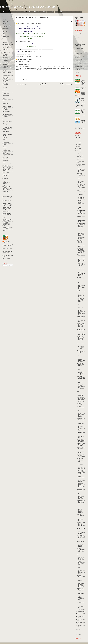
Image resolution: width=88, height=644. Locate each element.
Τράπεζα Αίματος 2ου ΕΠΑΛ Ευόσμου (7, 135)
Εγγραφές (5, 46)
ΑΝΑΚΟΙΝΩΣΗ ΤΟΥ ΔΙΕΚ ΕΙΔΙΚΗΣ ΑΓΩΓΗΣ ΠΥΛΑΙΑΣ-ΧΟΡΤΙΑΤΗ (81, 510)
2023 (78, 629)
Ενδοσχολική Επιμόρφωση (5, 60)
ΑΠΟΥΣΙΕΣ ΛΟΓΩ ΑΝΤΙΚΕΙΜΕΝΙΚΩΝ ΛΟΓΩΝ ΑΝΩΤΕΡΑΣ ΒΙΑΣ (81, 435)
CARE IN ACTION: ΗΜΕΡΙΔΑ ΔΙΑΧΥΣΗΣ (81, 445)
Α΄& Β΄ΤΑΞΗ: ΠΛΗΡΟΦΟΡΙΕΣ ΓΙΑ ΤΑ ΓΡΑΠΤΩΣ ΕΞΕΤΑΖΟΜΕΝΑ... (81, 366)
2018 (78, 143)
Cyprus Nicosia (6, 166)
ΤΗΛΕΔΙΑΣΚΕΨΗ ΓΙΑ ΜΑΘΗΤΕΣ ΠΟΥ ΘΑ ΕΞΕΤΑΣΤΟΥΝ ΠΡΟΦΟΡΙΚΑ (81, 486)
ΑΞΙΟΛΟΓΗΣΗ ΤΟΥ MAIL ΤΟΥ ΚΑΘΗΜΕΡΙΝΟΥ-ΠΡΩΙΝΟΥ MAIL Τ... (81, 605)
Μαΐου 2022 (80, 164)
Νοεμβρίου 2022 (81, 623)
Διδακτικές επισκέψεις (7, 43)
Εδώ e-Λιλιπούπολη (7, 48)
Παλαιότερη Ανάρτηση (65, 84)
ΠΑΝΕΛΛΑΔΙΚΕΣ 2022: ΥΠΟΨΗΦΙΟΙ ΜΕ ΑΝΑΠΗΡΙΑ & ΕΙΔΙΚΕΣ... (81, 421)
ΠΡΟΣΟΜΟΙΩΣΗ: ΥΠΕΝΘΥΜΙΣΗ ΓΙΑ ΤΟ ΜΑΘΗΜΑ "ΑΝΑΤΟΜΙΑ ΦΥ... (81, 226)
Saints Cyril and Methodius (78, 72)
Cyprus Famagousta (7, 164)
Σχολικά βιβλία (6, 123)
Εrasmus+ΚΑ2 (32, 12)
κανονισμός (51, 12)
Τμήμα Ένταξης (6, 131)
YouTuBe (4, 230)
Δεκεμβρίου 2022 (81, 626)
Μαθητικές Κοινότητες (7, 97)
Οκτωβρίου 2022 (81, 620)
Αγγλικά (4, 20)
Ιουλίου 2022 (80, 612)
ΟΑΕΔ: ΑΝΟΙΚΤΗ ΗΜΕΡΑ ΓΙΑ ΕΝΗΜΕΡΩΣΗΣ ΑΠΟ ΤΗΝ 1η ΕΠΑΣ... (81, 450)
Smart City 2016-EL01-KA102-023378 (7, 220)
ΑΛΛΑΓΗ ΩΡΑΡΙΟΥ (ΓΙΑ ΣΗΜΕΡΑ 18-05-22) (81, 408)
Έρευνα (4, 71)
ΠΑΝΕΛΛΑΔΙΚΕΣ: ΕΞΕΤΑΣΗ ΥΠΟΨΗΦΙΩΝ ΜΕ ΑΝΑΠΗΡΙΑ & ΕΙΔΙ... (81, 503)
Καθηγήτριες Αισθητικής (8, 76)
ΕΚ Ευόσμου (5, 53)
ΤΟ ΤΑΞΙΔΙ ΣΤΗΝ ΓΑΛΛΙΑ (81, 238)
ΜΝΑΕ (4, 99)
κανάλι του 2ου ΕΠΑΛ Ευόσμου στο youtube (80, 42)
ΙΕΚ (3, 74)
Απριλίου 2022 (81, 161)
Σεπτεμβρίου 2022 (81, 617)
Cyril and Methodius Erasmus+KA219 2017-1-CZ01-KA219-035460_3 (8, 169)
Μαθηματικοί (5, 92)
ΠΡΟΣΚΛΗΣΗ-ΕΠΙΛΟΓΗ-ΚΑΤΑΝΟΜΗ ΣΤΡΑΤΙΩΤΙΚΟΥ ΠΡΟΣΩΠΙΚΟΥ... (81, 251)
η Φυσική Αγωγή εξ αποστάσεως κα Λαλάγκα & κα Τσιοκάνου (79, 50)
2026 (78, 635)
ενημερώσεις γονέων (13, 12)
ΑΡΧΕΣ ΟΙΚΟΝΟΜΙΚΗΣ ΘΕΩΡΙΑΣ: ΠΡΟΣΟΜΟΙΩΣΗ (81, 286)
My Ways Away (6, 212)
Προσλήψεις (5, 116)
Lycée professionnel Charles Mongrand (7, 201)
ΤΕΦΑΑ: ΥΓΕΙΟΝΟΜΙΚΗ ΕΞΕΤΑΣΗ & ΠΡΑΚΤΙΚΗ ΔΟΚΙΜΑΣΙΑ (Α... (81, 294)
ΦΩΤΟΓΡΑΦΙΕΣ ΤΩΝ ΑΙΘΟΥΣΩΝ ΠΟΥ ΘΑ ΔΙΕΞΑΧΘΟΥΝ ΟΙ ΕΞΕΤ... (81, 461)
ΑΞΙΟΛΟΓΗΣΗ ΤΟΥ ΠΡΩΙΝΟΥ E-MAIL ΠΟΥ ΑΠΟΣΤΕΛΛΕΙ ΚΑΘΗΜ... (81, 233)
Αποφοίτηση (5, 27)
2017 (78, 141)
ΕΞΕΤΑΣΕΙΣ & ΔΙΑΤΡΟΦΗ (80, 404)
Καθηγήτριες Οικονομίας (5, 87)
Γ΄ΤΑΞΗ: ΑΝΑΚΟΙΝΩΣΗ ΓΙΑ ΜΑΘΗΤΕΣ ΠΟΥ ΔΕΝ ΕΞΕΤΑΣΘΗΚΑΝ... (81, 518)
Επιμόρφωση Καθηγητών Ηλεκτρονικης (5, 68)
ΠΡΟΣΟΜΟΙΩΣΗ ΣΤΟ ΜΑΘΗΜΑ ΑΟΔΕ (81, 181)
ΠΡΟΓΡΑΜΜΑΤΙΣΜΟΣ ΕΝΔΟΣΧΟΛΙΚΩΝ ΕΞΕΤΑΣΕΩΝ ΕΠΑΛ (81, 219)
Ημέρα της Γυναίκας (7, 72)
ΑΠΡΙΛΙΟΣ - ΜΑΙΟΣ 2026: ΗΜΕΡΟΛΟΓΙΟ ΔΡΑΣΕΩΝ (83, 112)
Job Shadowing (6, 193)
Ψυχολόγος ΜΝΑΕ (6, 151)
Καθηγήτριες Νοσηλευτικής (5, 84)
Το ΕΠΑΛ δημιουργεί (7, 133)
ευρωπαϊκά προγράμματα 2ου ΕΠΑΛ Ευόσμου (79, 39)
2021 (78, 149)
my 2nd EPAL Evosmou (7, 242)
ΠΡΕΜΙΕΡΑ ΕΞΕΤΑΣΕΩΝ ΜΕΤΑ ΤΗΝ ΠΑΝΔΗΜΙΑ (81, 497)
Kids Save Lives (6, 195)
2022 (78, 150)
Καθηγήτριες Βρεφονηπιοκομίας (7, 78)
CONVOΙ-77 (5, 162)
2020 (78, 147)
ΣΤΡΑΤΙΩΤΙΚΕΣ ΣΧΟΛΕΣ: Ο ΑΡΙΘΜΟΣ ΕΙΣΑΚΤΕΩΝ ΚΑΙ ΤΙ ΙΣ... (81, 544)
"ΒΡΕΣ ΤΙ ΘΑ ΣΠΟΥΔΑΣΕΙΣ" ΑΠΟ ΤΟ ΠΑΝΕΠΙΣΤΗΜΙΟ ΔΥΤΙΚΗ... (81, 266)
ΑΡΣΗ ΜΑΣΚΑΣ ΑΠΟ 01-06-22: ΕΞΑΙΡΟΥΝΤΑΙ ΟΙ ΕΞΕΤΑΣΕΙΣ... (81, 538)
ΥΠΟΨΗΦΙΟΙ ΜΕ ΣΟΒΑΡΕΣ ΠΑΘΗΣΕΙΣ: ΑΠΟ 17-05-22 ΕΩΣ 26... (81, 319)
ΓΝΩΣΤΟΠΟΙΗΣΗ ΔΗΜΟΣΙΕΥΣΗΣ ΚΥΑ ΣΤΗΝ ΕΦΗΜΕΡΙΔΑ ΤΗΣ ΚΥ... (81, 326)
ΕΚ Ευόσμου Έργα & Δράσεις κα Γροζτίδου (80, 62)
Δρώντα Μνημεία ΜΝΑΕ (8, 44)
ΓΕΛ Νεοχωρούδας (79, 66)
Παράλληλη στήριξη (7, 107)
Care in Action (6, 160)
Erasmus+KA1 (42, 12)
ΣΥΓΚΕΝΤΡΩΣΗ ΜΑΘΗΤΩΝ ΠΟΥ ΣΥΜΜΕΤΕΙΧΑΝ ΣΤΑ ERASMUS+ (81, 428)
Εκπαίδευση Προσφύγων (5, 55)
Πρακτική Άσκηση (6, 113)
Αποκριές (5, 25)
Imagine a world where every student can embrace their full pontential (7, 182)
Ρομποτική (5, 120)
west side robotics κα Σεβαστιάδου (79, 69)
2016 (78, 139)
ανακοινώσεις (77, 12)
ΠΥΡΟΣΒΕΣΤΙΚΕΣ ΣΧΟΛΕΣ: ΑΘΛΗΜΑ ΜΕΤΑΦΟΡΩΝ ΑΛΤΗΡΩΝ (81, 213)
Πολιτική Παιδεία (6, 111)
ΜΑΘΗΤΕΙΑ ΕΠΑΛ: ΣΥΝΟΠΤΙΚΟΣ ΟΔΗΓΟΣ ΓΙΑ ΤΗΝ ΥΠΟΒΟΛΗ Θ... (81, 187)
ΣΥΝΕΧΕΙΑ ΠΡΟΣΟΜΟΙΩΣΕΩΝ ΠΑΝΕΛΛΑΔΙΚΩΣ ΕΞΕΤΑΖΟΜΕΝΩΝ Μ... (81, 258)
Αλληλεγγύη (5, 21)
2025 (78, 633)
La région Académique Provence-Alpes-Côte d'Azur (7, 198)
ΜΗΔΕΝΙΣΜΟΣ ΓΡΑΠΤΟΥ (81, 307)
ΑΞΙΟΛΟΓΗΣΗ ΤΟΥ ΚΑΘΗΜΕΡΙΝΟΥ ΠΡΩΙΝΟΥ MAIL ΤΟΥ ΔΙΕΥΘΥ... (81, 598)
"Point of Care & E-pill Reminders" (7, 17)
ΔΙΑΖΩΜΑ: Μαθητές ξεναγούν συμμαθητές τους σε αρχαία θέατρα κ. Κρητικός (80, 56)
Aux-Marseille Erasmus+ (5, 158)
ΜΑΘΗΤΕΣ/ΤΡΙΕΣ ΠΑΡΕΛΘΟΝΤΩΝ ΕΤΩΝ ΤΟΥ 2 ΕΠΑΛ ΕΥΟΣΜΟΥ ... (81, 414)
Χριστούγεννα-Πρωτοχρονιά (6, 148)
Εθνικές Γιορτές (6, 49)
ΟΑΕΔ (4, 100)
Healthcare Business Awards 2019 (7, 178)
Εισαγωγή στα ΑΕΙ (6, 51)
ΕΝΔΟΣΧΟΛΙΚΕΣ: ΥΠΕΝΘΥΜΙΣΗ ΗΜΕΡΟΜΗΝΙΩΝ (81, 492)
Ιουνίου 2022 (80, 610)
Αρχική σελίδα (43, 84)
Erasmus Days (6, 172)
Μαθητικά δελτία (6, 95)
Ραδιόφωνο (5, 118)
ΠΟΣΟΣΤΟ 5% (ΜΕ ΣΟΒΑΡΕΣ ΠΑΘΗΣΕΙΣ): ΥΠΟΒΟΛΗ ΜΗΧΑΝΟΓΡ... (81, 399)
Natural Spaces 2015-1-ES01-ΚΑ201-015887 (8, 214)
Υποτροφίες (5, 138)
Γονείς (4, 33)
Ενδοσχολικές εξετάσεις (26, 79)
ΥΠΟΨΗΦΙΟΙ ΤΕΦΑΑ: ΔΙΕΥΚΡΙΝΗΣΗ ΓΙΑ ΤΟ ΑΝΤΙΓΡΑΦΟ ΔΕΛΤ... (81, 387)
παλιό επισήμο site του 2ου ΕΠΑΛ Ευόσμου (80, 35)
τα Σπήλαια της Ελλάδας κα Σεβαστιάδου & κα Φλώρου (80, 46)
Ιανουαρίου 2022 (81, 152)
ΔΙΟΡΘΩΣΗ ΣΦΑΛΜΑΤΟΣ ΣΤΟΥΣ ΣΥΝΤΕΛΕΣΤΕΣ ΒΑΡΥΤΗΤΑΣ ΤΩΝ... (81, 273)
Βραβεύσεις (5, 32)
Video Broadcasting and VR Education (8, 228)
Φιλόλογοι (5, 139)
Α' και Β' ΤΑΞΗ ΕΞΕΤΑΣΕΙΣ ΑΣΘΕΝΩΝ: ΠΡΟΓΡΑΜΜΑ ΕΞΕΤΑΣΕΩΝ (81, 591)
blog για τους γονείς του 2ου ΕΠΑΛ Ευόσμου (28, 7)
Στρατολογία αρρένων (7, 121)
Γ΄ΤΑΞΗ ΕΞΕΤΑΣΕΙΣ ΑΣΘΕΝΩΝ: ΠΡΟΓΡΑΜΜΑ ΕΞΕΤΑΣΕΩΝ (81, 584)
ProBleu (4, 218)
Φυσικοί (4, 144)
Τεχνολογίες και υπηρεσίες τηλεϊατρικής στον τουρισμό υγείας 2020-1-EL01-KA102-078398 (7, 127)
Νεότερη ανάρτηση (22, 84)
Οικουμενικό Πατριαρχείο (5, 103)
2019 (78, 145)
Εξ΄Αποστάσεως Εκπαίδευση (6, 63)
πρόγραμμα (69, 12)
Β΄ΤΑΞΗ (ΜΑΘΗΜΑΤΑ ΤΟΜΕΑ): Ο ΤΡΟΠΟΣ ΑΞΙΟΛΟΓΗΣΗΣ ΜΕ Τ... (81, 243)
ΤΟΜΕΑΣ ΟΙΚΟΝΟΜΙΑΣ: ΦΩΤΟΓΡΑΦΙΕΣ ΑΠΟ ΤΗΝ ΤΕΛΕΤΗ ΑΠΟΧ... (81, 205)
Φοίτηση (4, 141)
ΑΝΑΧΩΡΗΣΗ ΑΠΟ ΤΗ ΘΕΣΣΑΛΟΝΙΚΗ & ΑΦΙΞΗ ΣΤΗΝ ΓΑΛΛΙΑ (81, 176)
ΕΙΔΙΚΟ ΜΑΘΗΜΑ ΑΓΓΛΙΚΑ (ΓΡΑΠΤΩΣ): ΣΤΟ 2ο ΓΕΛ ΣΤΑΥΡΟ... (81, 346)
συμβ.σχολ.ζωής (60, 12)
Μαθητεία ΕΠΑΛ (6, 93)
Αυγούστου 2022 (81, 614)
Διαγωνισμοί (5, 41)
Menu (4, 12)
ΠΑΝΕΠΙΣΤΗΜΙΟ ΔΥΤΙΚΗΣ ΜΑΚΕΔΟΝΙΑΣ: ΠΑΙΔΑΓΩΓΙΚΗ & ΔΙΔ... (81, 525)
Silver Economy (78, 65)
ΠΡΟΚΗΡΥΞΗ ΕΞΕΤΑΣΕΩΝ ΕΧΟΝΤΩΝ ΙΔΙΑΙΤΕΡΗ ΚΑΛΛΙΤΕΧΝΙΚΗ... (81, 339)
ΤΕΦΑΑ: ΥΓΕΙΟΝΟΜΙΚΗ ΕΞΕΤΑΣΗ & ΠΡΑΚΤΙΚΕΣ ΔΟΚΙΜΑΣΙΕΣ (81, 557)
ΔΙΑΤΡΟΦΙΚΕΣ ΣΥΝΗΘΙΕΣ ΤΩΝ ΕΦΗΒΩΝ (81, 455)
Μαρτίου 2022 (81, 158)
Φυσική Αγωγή (6, 143)
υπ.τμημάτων (23, 12)
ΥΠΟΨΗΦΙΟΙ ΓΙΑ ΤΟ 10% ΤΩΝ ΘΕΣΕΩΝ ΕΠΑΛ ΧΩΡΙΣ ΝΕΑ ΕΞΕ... (81, 473)
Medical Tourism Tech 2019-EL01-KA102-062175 (7, 209)
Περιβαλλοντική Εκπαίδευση (6, 109)
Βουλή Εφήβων (6, 30)
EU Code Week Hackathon (6, 175)
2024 (78, 631)
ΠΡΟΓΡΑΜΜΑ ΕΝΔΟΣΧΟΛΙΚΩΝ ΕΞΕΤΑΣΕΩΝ (81, 467)
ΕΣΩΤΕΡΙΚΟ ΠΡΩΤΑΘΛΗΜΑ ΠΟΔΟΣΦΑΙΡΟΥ (81, 440)
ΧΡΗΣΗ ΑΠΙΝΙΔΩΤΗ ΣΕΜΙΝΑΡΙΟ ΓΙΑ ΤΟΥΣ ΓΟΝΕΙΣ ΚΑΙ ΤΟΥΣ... (81, 198)
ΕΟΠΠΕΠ (5, 65)
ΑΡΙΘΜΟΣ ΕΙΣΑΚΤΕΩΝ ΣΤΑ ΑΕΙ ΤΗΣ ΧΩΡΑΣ (81, 373)
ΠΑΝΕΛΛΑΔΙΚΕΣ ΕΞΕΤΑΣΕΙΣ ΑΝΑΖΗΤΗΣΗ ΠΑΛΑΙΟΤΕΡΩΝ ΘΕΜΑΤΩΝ (81, 359)
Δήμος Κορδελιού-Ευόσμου (6, 38)
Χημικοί (4, 146)
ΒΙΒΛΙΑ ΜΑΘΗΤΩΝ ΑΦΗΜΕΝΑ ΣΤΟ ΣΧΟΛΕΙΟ (81, 394)
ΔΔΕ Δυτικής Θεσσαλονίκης (6, 36)
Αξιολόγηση (5, 23)
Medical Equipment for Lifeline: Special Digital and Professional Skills (7, 205)
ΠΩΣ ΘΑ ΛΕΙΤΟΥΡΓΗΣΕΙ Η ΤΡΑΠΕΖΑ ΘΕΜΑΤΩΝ (81, 192)
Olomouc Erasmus (6, 216)
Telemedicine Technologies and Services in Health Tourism (6, 224)
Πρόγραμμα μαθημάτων (8, 115)
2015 (78, 137)
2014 (78, 135)
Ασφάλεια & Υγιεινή (7, 28)
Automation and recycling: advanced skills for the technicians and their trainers (8, 154)
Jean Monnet (5, 191)
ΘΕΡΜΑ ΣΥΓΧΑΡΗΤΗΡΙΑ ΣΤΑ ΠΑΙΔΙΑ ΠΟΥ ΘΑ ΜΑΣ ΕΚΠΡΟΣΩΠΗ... (81, 551)
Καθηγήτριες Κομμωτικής (5, 81)
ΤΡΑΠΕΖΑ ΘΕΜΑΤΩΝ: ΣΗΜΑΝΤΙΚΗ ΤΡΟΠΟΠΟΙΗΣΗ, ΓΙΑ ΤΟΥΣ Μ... (81, 169)
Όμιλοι (4, 105)
